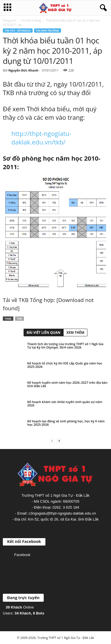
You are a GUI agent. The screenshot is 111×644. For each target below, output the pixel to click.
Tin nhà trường (31, 20)
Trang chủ (9, 20)
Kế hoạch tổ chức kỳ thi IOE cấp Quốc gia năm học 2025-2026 (65, 365)
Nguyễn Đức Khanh (23, 70)
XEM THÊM (75, 333)
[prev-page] (52, 441)
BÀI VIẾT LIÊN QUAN (44, 333)
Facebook (22, 555)
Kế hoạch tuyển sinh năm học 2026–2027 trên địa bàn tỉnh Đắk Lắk (67, 384)
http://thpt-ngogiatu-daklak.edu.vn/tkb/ (41, 138)
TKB (19, 319)
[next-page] (59, 441)
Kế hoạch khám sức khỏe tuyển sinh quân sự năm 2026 (65, 403)
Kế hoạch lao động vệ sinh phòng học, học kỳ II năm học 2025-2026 (66, 423)
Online (20, 607)
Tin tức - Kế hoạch (18, 31)
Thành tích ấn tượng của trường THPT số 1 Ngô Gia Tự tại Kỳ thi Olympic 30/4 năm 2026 (65, 346)
